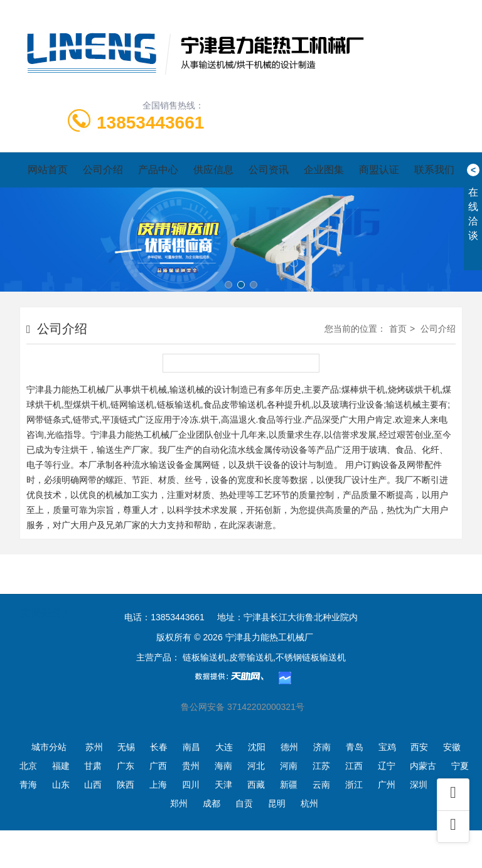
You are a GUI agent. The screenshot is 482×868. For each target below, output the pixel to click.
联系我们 (434, 170)
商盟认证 (379, 170)
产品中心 (158, 170)
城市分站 (49, 747)
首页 (398, 329)
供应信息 (213, 170)
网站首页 (48, 170)
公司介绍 (103, 170)
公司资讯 (269, 170)
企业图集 (324, 170)
